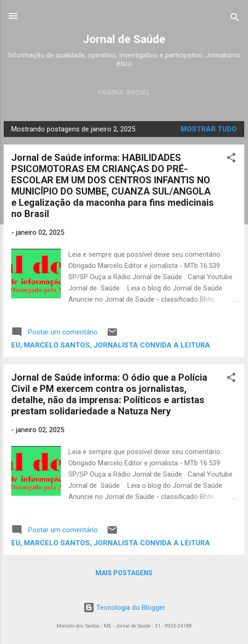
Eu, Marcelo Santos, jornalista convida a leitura (111, 345)
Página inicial (124, 93)
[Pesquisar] (235, 19)
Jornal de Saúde (124, 39)
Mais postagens (124, 573)
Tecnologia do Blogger (124, 608)
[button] (231, 159)
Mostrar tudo (209, 129)
